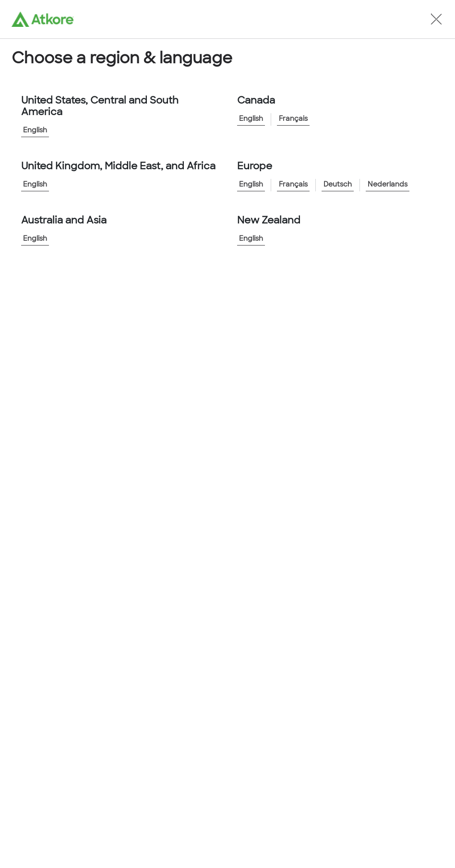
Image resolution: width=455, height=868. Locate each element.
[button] (436, 19)
